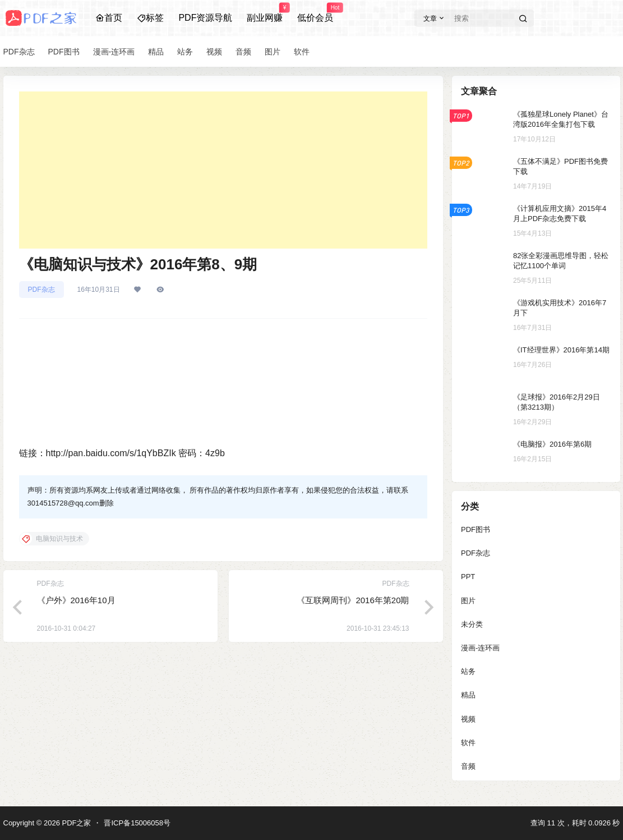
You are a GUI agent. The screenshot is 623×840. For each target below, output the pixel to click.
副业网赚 (265, 13)
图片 (468, 601)
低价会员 (315, 13)
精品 (468, 695)
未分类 (472, 624)
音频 (468, 766)
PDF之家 (76, 823)
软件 (468, 743)
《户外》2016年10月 (76, 600)
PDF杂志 (41, 290)
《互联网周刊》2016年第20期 (353, 600)
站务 (468, 671)
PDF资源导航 (205, 18)
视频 (468, 719)
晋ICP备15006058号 (137, 823)
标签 (150, 18)
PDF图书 (476, 529)
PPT (468, 577)
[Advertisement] (223, 170)
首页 (109, 18)
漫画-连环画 (480, 648)
